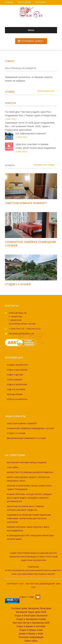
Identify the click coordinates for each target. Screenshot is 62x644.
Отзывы (9, 2)
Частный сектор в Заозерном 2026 (31, 623)
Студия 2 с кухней (18, 284)
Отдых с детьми (15, 375)
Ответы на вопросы (17, 399)
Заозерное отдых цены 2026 (31, 612)
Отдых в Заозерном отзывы (31, 619)
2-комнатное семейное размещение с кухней (30, 428)
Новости (10, 103)
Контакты (41, 2)
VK (38, 597)
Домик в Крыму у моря (31, 634)
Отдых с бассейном (17, 370)
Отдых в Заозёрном (17, 385)
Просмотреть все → (47, 91)
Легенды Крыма (15, 394)
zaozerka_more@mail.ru (21, 334)
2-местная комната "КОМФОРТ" (26, 203)
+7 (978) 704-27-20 (16, 329)
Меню (21, 30)
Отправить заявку (32, 41)
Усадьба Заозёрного (17, 365)
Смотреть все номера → (45, 165)
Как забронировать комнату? (31, 133)
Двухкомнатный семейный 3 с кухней (26, 438)
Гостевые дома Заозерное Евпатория (31, 608)
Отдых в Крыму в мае (31, 630)
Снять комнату (15, 380)
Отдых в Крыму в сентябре (31, 626)
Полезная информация (31, 637)
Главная (9, 61)
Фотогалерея (24, 2)
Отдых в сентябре (16, 389)
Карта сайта (31, 641)
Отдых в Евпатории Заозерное (31, 616)
